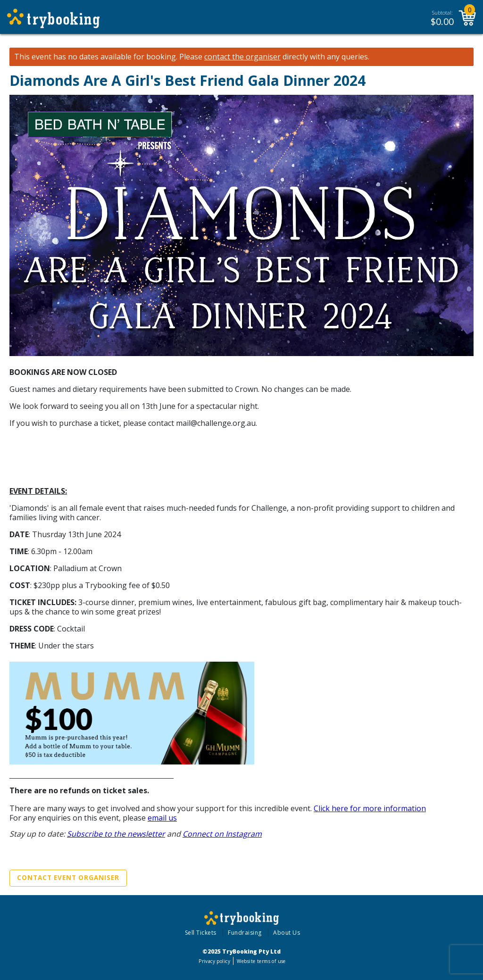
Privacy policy (214, 961)
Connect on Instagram (222, 834)
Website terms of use (261, 961)
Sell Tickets (201, 933)
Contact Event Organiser (68, 878)
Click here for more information (370, 808)
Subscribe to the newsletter (116, 834)
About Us (287, 933)
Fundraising (245, 933)
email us (162, 818)
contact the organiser (242, 57)
